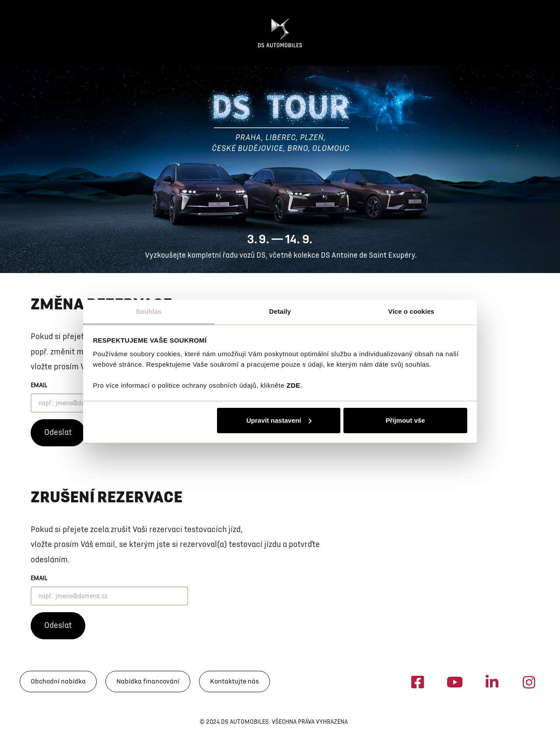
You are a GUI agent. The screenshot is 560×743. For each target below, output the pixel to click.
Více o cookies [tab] (411, 311)
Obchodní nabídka (58, 681)
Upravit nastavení (279, 420)
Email (39, 385)
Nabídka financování (148, 681)
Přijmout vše (405, 420)
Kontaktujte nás (234, 681)
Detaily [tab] (280, 311)
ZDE (294, 385)
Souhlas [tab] (149, 311)
